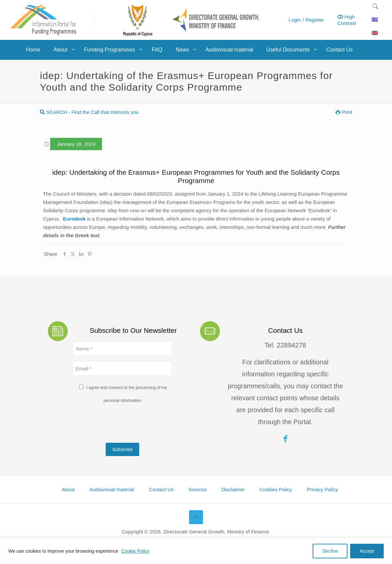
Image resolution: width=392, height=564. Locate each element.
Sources (197, 489)
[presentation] (123, 425)
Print (344, 112)
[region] (196, 551)
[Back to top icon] (196, 517)
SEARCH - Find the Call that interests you (89, 112)
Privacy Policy (322, 489)
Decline (330, 551)
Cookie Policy (135, 551)
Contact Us (161, 489)
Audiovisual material (112, 489)
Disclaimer (233, 489)
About (68, 489)
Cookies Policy (276, 489)
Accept (367, 551)
